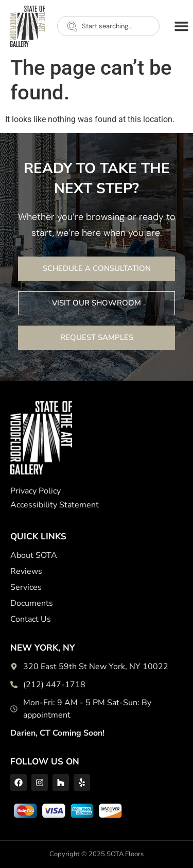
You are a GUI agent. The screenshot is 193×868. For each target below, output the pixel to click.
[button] (181, 26)
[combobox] (108, 26)
